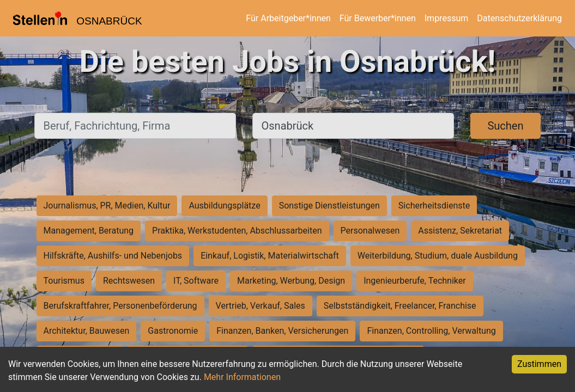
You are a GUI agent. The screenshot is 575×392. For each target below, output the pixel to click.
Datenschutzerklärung (519, 18)
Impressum (447, 18)
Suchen (505, 126)
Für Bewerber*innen (378, 18)
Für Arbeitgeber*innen (288, 18)
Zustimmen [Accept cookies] (539, 364)
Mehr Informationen (242, 377)
